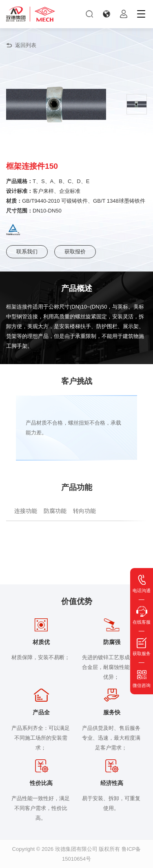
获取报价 (75, 252)
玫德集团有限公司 (76, 849)
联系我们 (27, 252)
